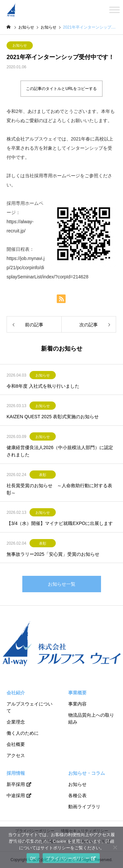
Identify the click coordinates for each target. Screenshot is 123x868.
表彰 (43, 475)
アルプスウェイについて (30, 707)
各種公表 (77, 795)
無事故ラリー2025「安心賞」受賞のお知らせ (53, 554)
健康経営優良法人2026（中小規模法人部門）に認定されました (60, 451)
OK (33, 858)
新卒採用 (16, 784)
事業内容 (77, 704)
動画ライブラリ (84, 807)
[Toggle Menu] (114, 10)
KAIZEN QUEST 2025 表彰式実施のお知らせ (53, 417)
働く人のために (23, 733)
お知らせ (20, 45)
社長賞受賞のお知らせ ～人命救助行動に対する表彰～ (59, 489)
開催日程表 (18, 249)
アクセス (16, 755)
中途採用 (16, 795)
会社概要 (16, 744)
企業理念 (16, 722)
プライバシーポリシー (68, 858)
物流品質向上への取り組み (91, 718)
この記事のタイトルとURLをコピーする (61, 89)
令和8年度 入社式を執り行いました (43, 386)
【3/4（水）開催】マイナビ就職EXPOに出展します (60, 523)
